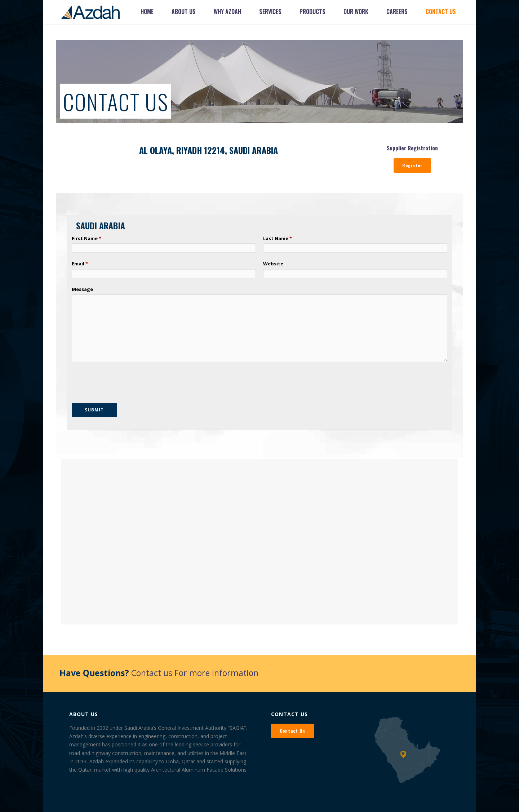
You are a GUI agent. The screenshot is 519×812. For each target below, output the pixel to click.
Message (82, 289)
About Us (184, 12)
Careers (397, 12)
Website (273, 264)
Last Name (276, 238)
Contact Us (441, 12)
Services (270, 12)
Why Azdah (227, 12)
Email (79, 264)
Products (312, 12)
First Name (85, 238)
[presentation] (127, 383)
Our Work (356, 12)
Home (147, 12)
